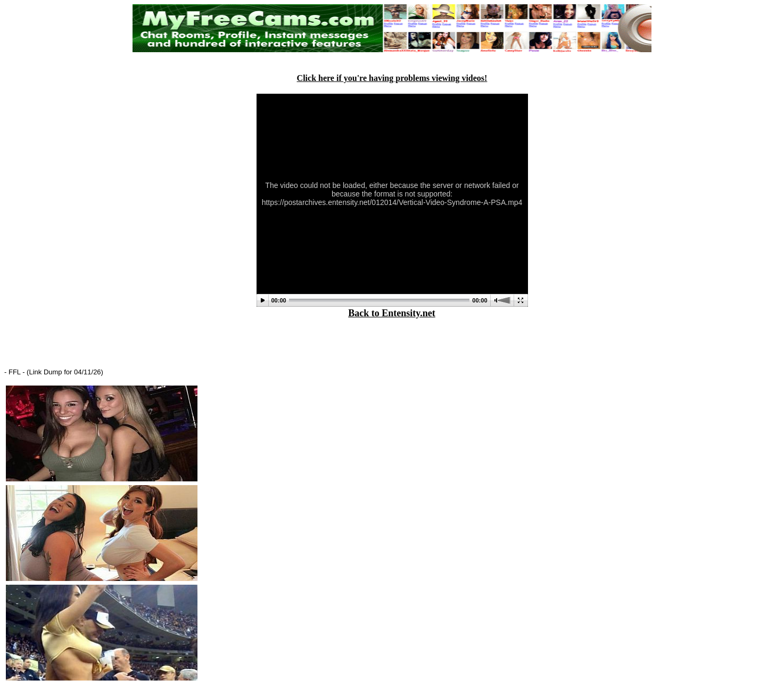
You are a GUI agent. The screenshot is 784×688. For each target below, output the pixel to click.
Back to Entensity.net (392, 313)
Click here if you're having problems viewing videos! (392, 78)
